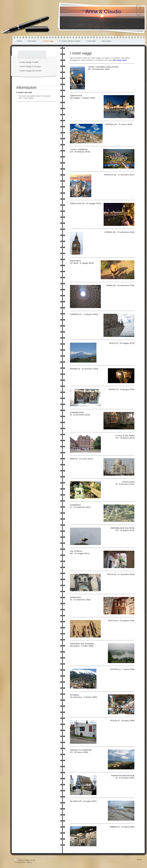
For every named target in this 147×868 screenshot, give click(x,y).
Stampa (19, 860)
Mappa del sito (30, 860)
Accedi (139, 860)
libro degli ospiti (120, 60)
